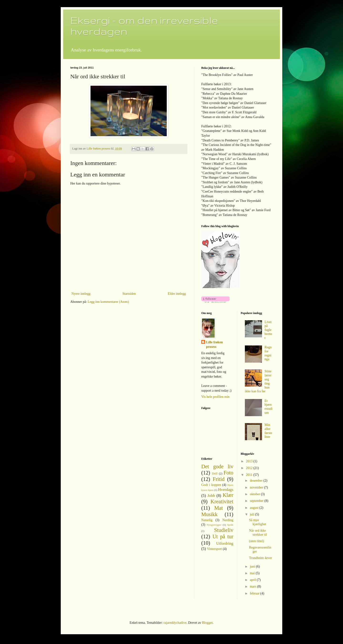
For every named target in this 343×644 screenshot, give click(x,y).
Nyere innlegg (81, 294)
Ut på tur (223, 537)
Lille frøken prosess (214, 345)
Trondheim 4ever (260, 558)
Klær (228, 495)
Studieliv (224, 530)
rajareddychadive (175, 623)
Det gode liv (217, 467)
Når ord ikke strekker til (258, 533)
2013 (250, 461)
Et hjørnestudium (269, 407)
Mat (218, 508)
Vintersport (214, 549)
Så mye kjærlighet (257, 522)
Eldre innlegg (177, 294)
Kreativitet (222, 502)
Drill (215, 474)
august (255, 508)
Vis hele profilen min (215, 397)
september (257, 501)
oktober (255, 494)
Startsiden (129, 294)
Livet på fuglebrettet (268, 330)
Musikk (209, 514)
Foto (228, 473)
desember (257, 481)
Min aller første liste (268, 431)
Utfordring (225, 543)
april (253, 580)
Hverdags (226, 490)
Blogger (207, 623)
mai (253, 573)
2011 (250, 475)
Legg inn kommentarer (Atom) (108, 302)
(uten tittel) (256, 541)
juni (253, 567)
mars (254, 587)
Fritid (219, 479)
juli (252, 514)
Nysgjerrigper (214, 525)
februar (255, 593)
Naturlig (207, 520)
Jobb (211, 496)
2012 (250, 468)
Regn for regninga (268, 353)
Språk (230, 525)
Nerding (228, 520)
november (257, 487)
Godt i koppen (211, 485)
